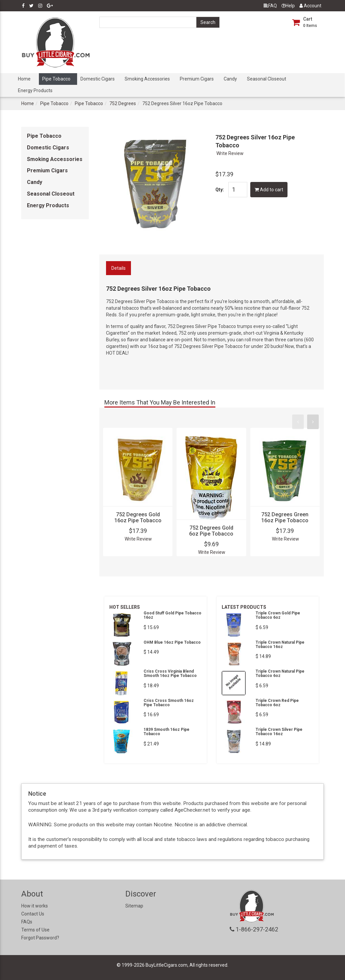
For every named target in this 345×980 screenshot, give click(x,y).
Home (24, 79)
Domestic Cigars (98, 79)
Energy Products (35, 90)
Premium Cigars (197, 79)
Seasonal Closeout (267, 79)
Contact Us (33, 914)
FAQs (27, 922)
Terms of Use (35, 930)
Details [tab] (118, 268)
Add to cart (269, 190)
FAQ (270, 6)
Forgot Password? (40, 938)
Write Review (230, 153)
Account (310, 6)
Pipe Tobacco (56, 79)
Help (288, 6)
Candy (230, 79)
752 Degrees (123, 103)
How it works (35, 906)
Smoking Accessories (147, 79)
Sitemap (134, 906)
